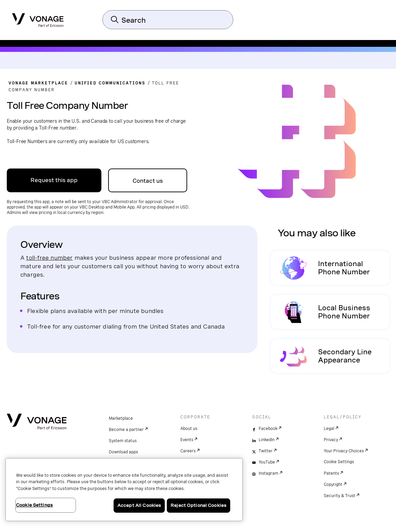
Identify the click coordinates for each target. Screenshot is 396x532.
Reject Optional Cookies (199, 505)
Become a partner (126, 430)
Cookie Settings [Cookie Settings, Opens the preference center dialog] (34, 505)
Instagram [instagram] (269, 473)
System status (123, 441)
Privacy (331, 440)
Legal (329, 429)
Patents (331, 473)
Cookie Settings (339, 462)
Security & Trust (340, 496)
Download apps (123, 452)
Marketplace (121, 418)
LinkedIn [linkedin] (267, 440)
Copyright (333, 485)
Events (187, 440)
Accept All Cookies (139, 505)
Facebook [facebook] (268, 429)
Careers (188, 451)
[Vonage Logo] (38, 18)
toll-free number (49, 258)
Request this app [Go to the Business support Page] (54, 180)
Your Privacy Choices (344, 451)
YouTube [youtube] (267, 462)
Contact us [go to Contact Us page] (148, 181)
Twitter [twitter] (266, 451)
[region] (124, 490)
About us (189, 429)
